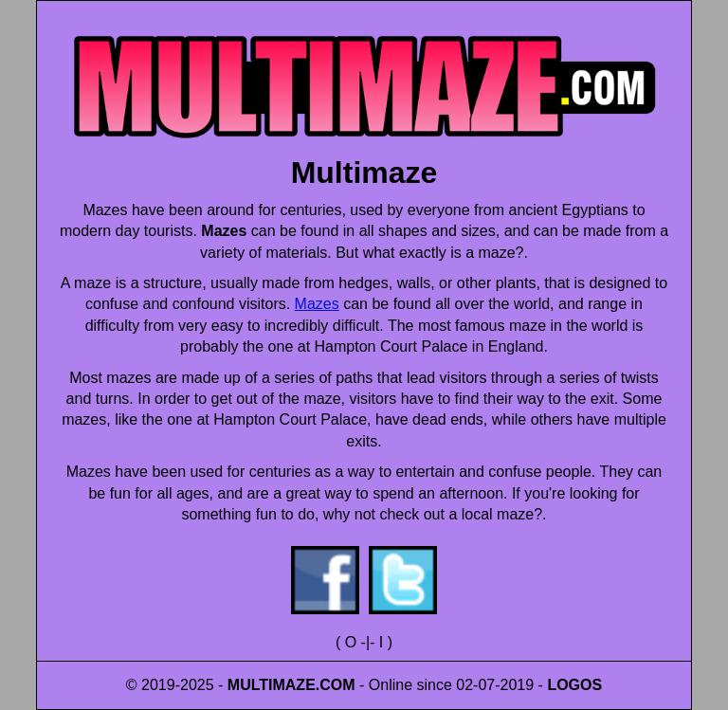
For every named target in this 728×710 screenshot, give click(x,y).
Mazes (317, 304)
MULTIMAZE (272, 685)
